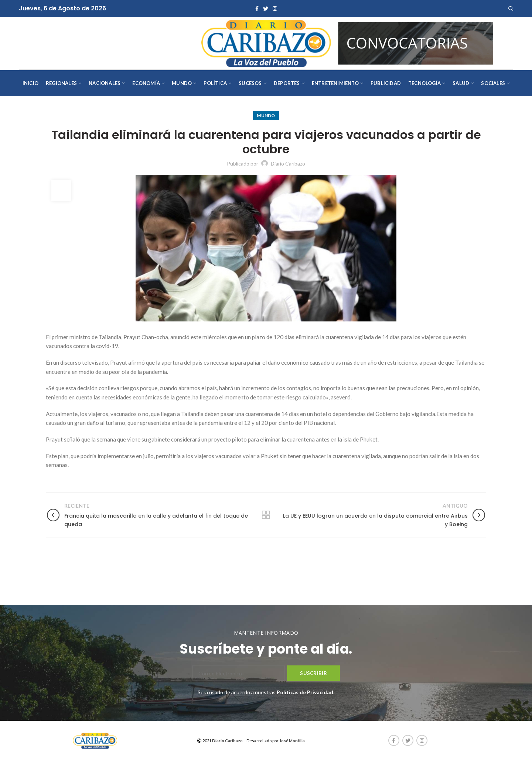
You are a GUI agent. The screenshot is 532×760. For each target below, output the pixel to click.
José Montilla (292, 741)
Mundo (266, 115)
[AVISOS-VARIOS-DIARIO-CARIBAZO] (416, 42)
